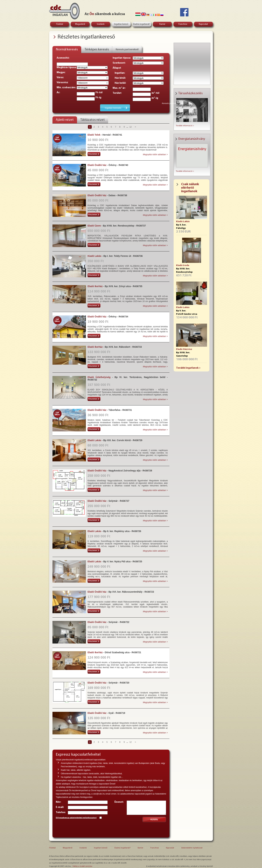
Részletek (93, 154)
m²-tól (155, 93)
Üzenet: (119, 802)
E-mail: (60, 807)
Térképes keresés (97, 50)
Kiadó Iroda (183, 265)
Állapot (117, 68)
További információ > (185, 126)
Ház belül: (119, 83)
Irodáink (101, 24)
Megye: (61, 73)
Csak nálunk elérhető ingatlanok (190, 188)
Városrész (62, 83)
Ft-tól (99, 93)
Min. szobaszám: (66, 88)
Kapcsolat (203, 24)
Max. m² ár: (119, 88)
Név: (58, 802)
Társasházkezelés (190, 93)
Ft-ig (98, 98)
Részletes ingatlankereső (86, 37)
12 (130, 127)
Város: (60, 78)
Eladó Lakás (183, 307)
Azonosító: (63, 58)
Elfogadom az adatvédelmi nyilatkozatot (76, 818)
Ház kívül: (119, 78)
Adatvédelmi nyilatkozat (192, 848)
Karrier (162, 24)
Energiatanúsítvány (192, 139)
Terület (117, 93)
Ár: (58, 93)
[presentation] (81, 828)
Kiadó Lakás (183, 222)
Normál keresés (67, 50)
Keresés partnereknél (127, 50)
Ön (92, 14)
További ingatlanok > (188, 368)
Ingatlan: (119, 73)
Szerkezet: (119, 63)
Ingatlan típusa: (122, 58)
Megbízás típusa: (67, 68)
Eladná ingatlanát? (142, 24)
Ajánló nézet (65, 120)
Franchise (183, 24)
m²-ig (155, 98)
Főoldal (60, 24)
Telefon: (61, 813)
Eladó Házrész (184, 349)
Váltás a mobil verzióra (82, 866)
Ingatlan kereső (121, 24)
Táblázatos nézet (93, 120)
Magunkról (80, 24)
